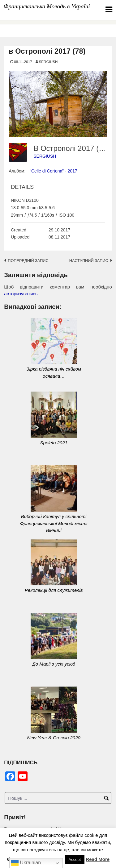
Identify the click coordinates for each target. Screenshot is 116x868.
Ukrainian (26, 863)
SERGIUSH (48, 62)
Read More (98, 859)
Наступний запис (89, 261)
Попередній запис (28, 261)
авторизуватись (21, 294)
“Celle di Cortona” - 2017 (53, 171)
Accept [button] (75, 860)
